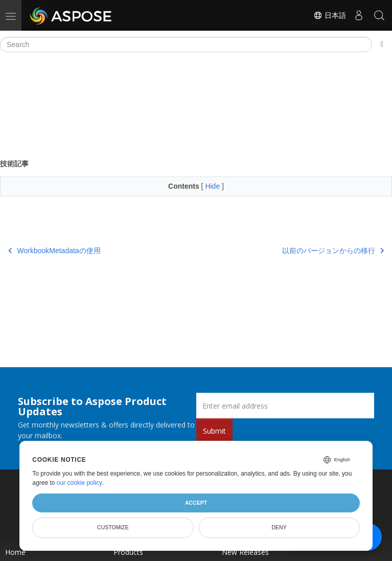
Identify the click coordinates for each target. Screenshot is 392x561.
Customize (113, 527)
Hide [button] (213, 186)
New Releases (245, 552)
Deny (279, 527)
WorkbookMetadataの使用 (54, 251)
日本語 (330, 15)
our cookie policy (79, 483)
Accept (196, 503)
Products (128, 552)
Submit (214, 431)
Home (15, 552)
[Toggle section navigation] (382, 44)
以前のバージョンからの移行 (333, 251)
